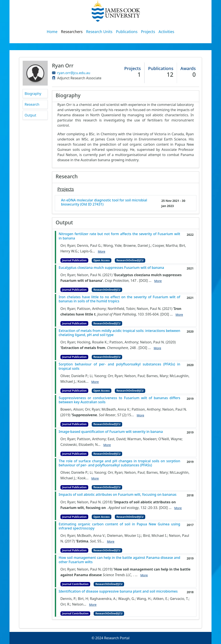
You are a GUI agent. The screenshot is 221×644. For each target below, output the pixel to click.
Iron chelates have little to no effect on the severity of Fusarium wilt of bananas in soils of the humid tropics (119, 299)
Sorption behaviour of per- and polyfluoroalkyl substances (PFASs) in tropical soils (119, 366)
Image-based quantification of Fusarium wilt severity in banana (111, 432)
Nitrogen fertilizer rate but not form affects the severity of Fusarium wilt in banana (119, 236)
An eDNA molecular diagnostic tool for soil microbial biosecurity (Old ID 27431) (104, 202)
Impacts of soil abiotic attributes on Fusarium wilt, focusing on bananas (118, 495)
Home (52, 32)
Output (30, 115)
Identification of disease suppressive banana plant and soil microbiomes (118, 591)
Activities (167, 32)
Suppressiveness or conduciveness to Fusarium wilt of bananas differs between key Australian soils (119, 400)
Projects (148, 32)
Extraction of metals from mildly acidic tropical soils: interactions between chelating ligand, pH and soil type (119, 333)
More (102, 251)
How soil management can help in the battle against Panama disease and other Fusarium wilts (119, 560)
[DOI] (143, 281)
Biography (33, 94)
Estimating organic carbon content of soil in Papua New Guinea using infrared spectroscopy (119, 526)
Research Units (99, 32)
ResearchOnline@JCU (130, 260)
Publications (127, 32)
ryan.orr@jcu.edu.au (74, 73)
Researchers (72, 32)
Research (32, 104)
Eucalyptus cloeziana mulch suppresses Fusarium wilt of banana (111, 268)
